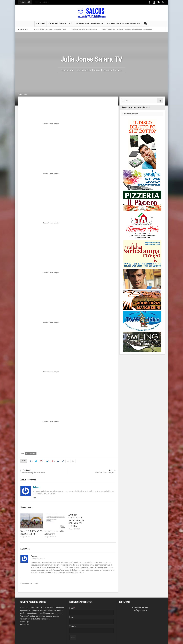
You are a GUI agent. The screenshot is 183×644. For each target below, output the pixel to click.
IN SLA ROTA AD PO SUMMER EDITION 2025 (123, 25)
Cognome (73, 626)
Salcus (36, 487)
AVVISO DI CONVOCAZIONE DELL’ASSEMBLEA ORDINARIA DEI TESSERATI (128, 29)
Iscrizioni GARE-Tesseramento (89, 25)
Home (20, 95)
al (27, 453)
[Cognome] (91, 631)
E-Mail (72, 608)
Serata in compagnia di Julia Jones (44, 472)
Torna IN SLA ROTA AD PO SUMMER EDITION (51, 29)
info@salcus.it (141, 610)
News (98, 70)
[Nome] (91, 622)
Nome (71, 617)
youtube (33, 453)
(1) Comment (108, 70)
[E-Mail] (91, 613)
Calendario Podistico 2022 (60, 25)
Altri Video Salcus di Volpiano (92, 472)
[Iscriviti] (73, 637)
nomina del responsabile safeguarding (84, 29)
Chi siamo (41, 25)
